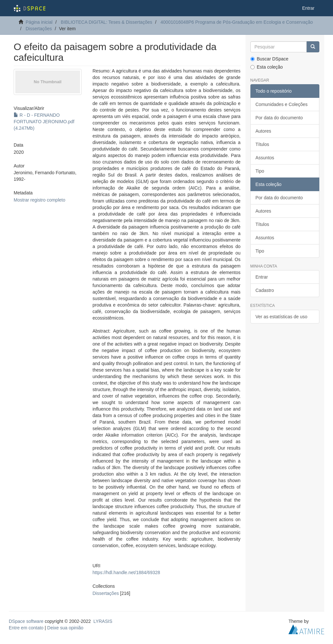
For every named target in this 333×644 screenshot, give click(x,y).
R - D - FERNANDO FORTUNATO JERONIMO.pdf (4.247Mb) (44, 122)
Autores (263, 131)
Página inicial (39, 22)
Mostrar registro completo (40, 200)
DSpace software (26, 621)
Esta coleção (267, 67)
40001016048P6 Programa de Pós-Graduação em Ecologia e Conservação (237, 22)
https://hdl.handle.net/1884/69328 (127, 572)
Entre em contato (26, 628)
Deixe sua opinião (65, 628)
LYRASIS (103, 621)
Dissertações (39, 29)
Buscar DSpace (269, 59)
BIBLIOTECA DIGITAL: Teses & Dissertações (107, 22)
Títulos (262, 144)
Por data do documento (279, 118)
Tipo (260, 171)
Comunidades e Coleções (282, 104)
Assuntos (265, 158)
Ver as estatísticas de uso (282, 317)
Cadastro (265, 290)
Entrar (262, 277)
